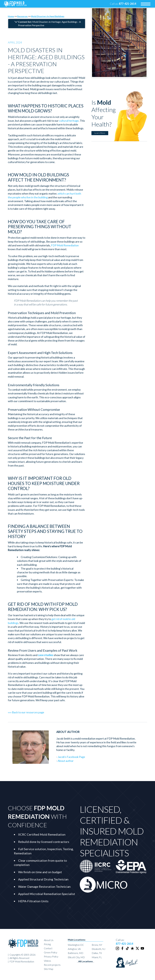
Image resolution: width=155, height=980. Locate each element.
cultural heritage (69, 121)
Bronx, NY (97, 945)
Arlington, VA (74, 949)
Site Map (49, 969)
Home (11, 16)
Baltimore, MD (76, 953)
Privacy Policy (51, 956)
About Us (49, 940)
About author (66, 761)
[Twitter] (138, 950)
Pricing (47, 944)
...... (86, 961)
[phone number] (127, 4)
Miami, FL (97, 957)
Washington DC (76, 945)
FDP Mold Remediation (65, 245)
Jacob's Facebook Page (71, 757)
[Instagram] (118, 950)
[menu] (146, 4)
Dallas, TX (97, 953)
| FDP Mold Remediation (21, 961)
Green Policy (51, 952)
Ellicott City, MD (76, 957)
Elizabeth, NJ (99, 949)
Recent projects (52, 965)
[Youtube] (143, 950)
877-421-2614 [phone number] (124, 944)
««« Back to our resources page (26, 712)
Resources (22, 16)
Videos (47, 961)
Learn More (100, 133)
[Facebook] (123, 950)
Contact (48, 948)
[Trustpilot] (133, 950)
